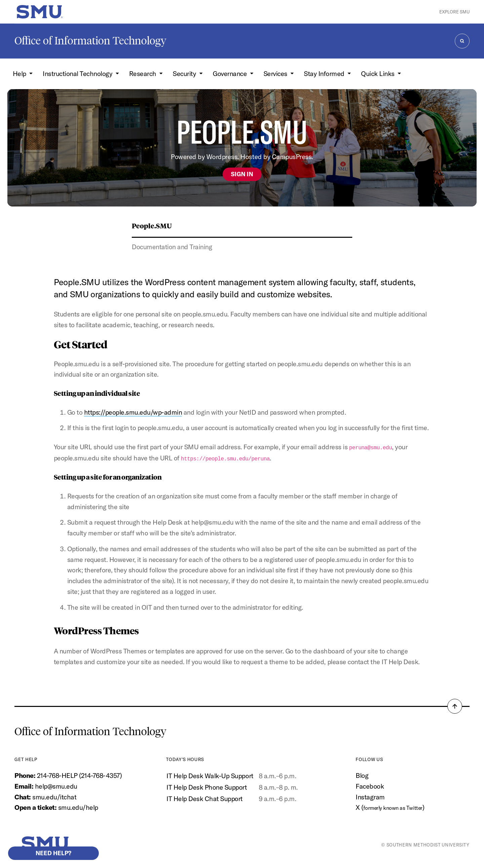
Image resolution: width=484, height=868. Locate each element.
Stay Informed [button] (325, 73)
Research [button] (144, 73)
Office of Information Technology (90, 41)
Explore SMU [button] (454, 12)
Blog (362, 775)
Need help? (53, 853)
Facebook (370, 785)
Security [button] (185, 73)
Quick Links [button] (378, 73)
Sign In (242, 174)
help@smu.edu (56, 785)
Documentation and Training (172, 247)
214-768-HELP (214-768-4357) (79, 775)
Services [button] (276, 73)
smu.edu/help (78, 807)
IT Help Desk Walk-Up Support (210, 775)
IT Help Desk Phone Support (207, 786)
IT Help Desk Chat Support (205, 798)
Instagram (370, 796)
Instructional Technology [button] (78, 73)
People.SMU (152, 225)
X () (390, 807)
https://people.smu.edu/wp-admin (133, 412)
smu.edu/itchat (54, 796)
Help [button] (20, 73)
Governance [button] (231, 73)
